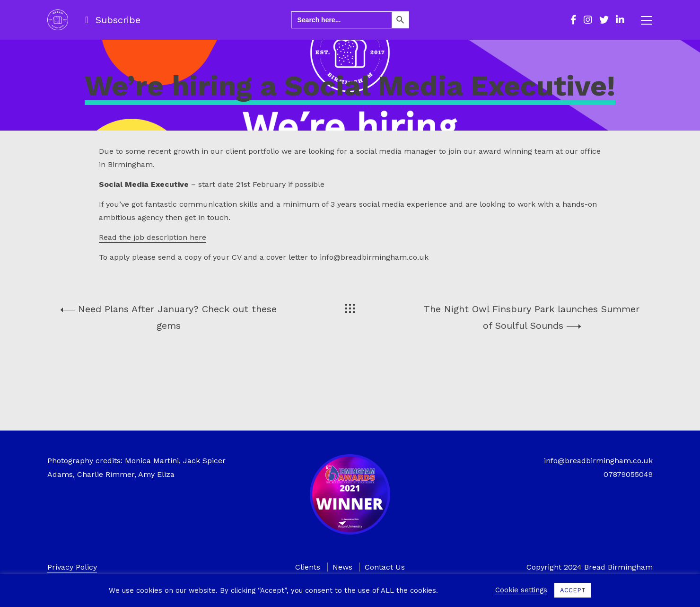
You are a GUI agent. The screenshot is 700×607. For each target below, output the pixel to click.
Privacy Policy (72, 567)
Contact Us (385, 567)
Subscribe (118, 20)
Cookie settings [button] (521, 590)
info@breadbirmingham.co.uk (598, 461)
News (342, 567)
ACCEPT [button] (573, 590)
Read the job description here (153, 299)
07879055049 (628, 474)
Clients (308, 567)
